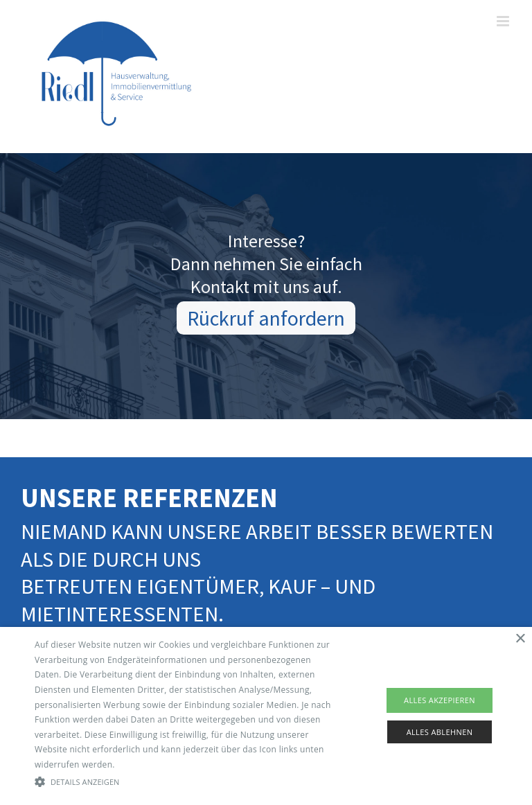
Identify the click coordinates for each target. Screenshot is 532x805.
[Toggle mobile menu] (504, 21)
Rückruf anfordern (266, 320)
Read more (139, 764)
